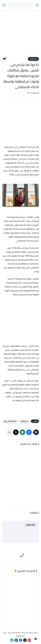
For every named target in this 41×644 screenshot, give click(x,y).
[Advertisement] (20, 35)
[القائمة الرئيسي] (37, 5)
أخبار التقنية (33, 59)
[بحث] (4, 5)
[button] (29, 432)
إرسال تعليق (31, 525)
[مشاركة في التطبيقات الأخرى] (9, 432)
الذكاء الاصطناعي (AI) (10, 421)
